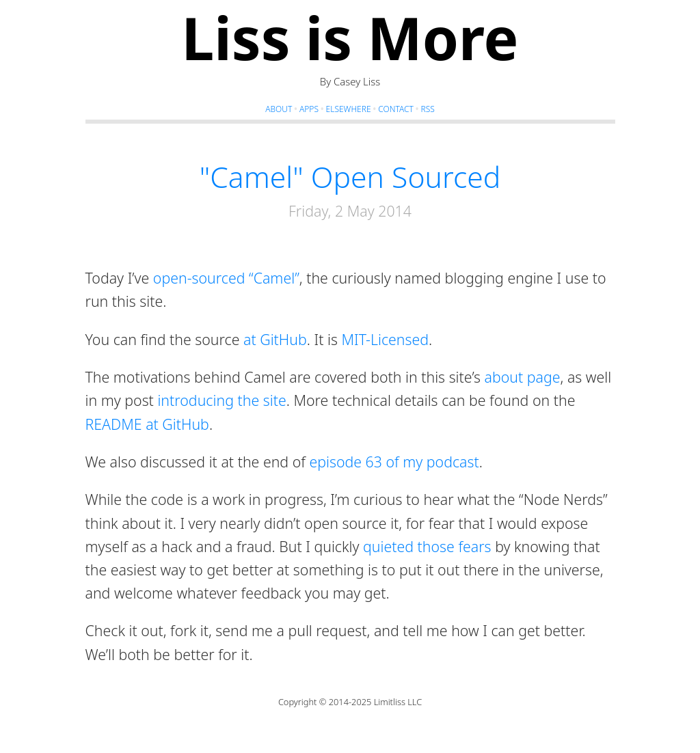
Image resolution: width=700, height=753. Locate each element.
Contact (396, 109)
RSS (427, 109)
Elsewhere (349, 109)
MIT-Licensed (385, 339)
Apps (309, 109)
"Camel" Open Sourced (350, 176)
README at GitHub (147, 424)
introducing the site (221, 400)
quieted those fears (427, 546)
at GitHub (275, 339)
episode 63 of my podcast (394, 462)
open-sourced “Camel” (226, 278)
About (279, 109)
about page (523, 377)
